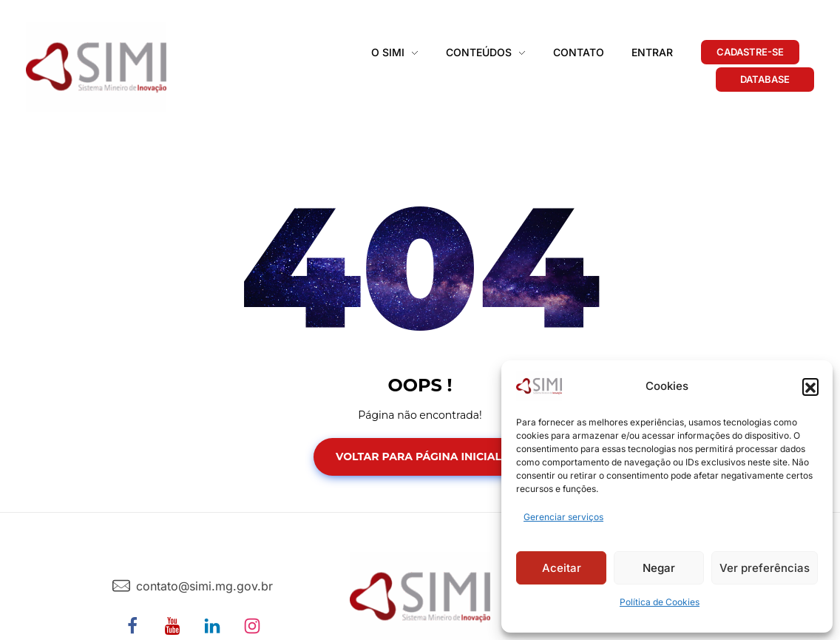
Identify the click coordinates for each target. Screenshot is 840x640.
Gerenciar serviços (563, 517)
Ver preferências (765, 568)
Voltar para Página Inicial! (420, 457)
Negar (659, 568)
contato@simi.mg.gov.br (204, 586)
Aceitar (562, 568)
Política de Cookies (660, 602)
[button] (810, 386)
